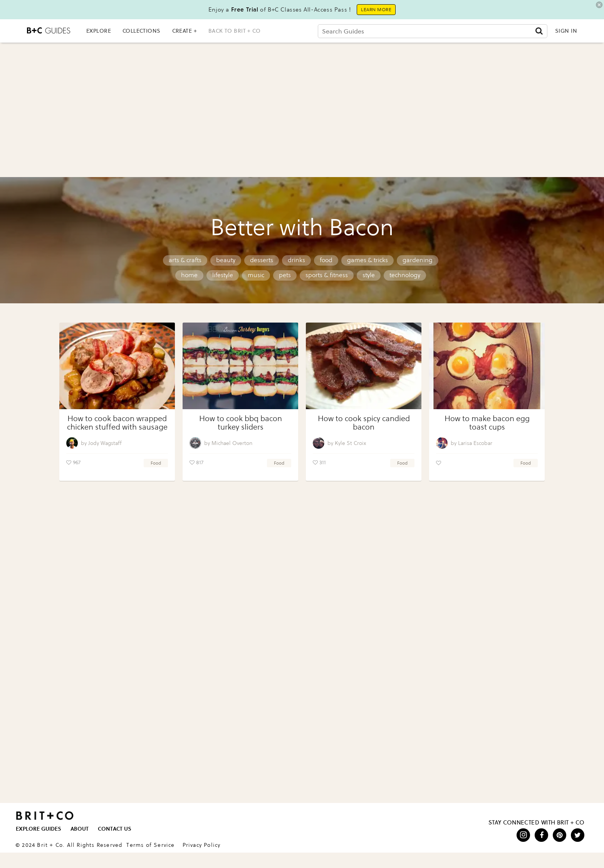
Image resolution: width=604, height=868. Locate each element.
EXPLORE (99, 31)
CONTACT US (115, 829)
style (369, 275)
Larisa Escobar (475, 443)
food (326, 260)
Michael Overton (232, 443)
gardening (418, 260)
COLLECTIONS (142, 31)
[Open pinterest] (560, 835)
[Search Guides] (433, 31)
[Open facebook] (541, 835)
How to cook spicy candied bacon (364, 423)
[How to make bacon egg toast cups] (487, 366)
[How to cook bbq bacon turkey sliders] (240, 366)
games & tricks (367, 260)
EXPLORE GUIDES (39, 829)
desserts (262, 260)
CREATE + (185, 31)
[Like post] (69, 463)
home (189, 275)
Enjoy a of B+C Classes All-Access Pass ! (280, 10)
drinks (296, 260)
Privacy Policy (202, 845)
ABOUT (80, 829)
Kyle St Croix (350, 443)
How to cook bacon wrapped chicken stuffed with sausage (117, 423)
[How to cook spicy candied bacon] (364, 366)
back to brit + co (234, 31)
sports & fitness (327, 275)
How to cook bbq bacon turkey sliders (241, 423)
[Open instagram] (523, 835)
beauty (226, 260)
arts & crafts (185, 260)
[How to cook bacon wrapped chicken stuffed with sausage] (117, 366)
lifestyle (223, 275)
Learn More (376, 10)
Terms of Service (150, 845)
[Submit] (539, 31)
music (256, 275)
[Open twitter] (578, 835)
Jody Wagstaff (105, 443)
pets (285, 275)
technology (405, 275)
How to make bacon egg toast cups (487, 423)
